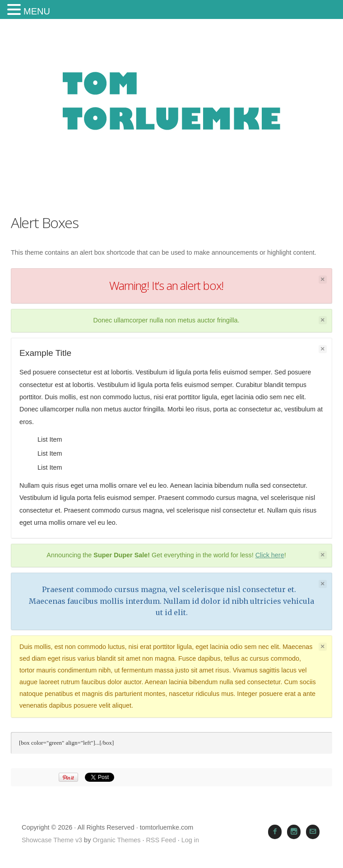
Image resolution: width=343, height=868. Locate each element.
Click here (270, 555)
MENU (37, 11)
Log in (190, 840)
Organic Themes (116, 840)
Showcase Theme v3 (52, 840)
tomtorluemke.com (171, 111)
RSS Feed (161, 840)
